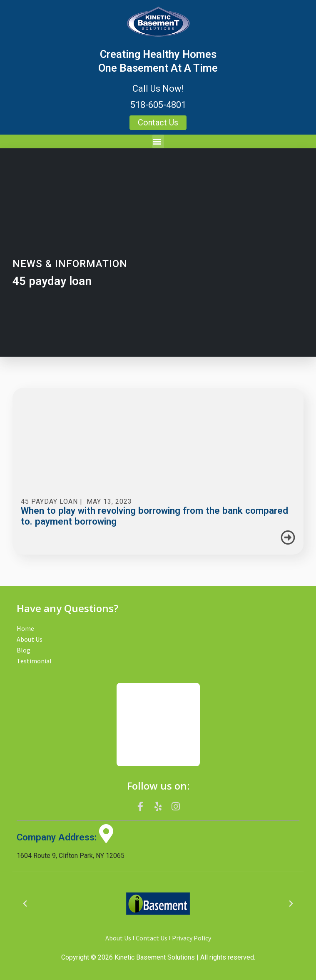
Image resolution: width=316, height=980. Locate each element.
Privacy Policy (192, 938)
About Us (30, 639)
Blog (24, 650)
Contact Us (152, 938)
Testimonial (34, 661)
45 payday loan (49, 501)
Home (25, 628)
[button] (158, 141)
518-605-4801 (158, 105)
